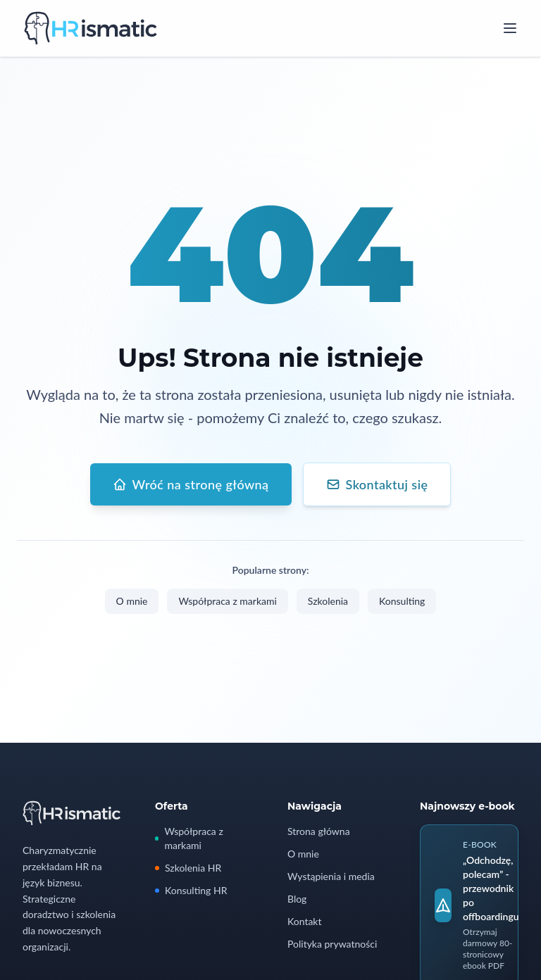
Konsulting (402, 602)
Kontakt (305, 921)
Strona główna (319, 831)
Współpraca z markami (227, 602)
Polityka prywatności (332, 944)
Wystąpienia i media (331, 876)
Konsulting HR (191, 890)
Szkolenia (328, 602)
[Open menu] (510, 28)
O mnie (132, 602)
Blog (297, 899)
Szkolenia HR (188, 868)
